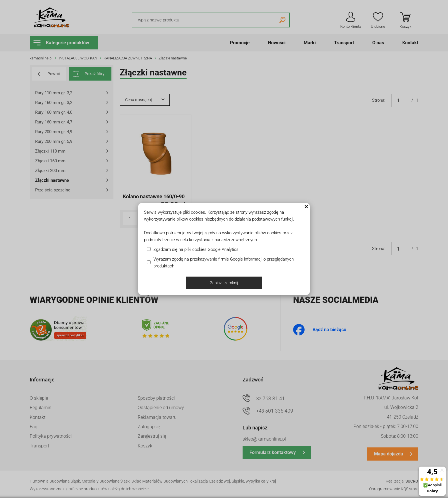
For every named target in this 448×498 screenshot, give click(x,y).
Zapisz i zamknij (224, 283)
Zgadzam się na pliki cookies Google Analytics (196, 249)
